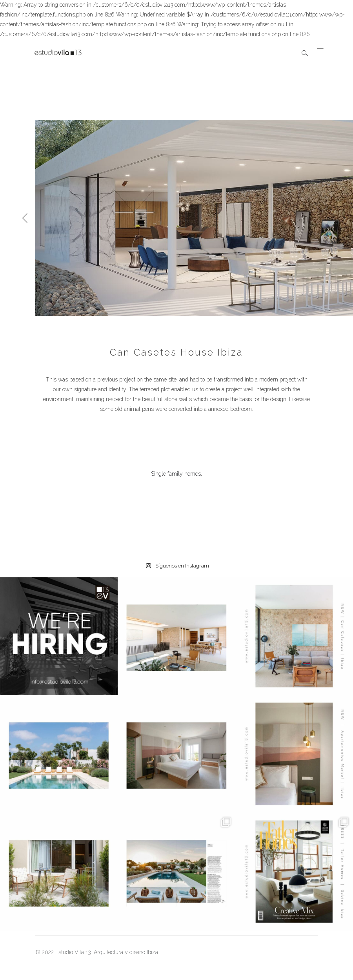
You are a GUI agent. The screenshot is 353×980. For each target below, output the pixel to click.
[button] (25, 218)
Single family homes (176, 474)
